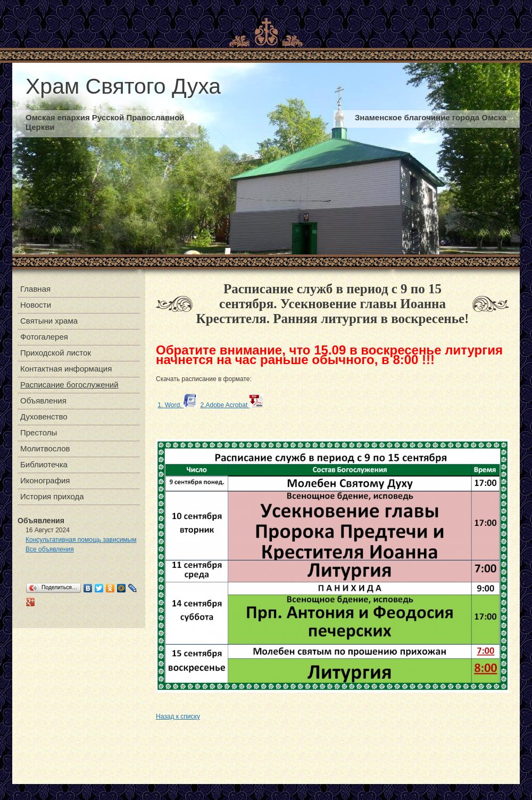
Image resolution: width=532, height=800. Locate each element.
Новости (36, 305)
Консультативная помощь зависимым (81, 540)
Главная (35, 289)
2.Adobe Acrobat (231, 405)
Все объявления (50, 549)
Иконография (45, 480)
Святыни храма (49, 321)
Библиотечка (44, 464)
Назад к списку (178, 716)
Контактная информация (66, 369)
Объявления (43, 401)
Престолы (39, 432)
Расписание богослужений (69, 385)
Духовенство (44, 417)
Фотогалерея (44, 337)
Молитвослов (45, 448)
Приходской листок (56, 353)
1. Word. (177, 405)
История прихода (52, 496)
